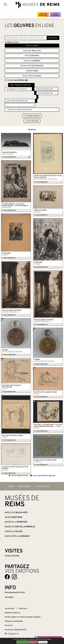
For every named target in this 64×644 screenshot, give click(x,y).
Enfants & (12, 556)
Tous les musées (32, 46)
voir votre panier (32, 121)
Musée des (43, 15)
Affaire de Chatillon (40, 210)
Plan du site (9, 625)
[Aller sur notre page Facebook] (7, 577)
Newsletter (9, 597)
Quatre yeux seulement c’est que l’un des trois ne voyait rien (48, 176)
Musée (55, 15)
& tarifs (15, 593)
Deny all (34, 642)
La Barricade (6, 253)
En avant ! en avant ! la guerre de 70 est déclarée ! (15, 468)
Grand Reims (23, 609)
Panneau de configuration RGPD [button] (16, 630)
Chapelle (32, 71)
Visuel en (17, 80)
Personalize (43, 642)
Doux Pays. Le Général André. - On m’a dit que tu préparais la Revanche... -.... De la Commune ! (48, 426)
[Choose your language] (12, 634)
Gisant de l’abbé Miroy (9, 152)
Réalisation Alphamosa (12, 613)
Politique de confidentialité (14, 621)
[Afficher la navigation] (5, 5)
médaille (5, 350)
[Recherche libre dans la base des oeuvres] (26, 38)
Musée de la (32, 61)
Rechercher (53, 38)
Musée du (32, 66)
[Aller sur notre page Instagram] (14, 577)
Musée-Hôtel (32, 76)
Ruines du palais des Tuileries (12, 310)
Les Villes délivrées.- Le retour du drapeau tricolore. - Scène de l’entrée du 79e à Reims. (15, 205)
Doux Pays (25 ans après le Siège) (45, 392)
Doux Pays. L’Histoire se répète (12, 436)
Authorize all (22, 642)
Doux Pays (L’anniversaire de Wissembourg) (12, 386)
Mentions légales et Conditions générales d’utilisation (23, 617)
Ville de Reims (10, 609)
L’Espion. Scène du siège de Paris (45, 460)
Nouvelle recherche (32, 116)
